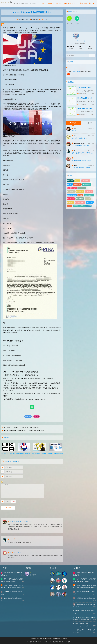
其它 (92, 3)
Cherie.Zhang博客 (14, 372)
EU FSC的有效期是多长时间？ (80, 138)
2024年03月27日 (82, 104)
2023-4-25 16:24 (27, 521)
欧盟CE (59, 3)
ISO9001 (69, 206)
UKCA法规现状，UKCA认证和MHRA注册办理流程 (24, 427)
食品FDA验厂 (71, 192)
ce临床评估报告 (86, 181)
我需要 (74, 131)
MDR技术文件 (80, 199)
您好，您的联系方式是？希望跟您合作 (82, 153)
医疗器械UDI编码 (72, 188)
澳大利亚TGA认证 (89, 195)
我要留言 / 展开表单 (10, 461)
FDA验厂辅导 (71, 199)
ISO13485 (67, 5)
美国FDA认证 (89, 192)
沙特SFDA (76, 5)
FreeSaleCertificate (72, 195)
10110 (92, 104)
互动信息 (73, 123)
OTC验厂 (70, 184)
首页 (43, 3)
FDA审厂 (88, 206)
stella (10, 539)
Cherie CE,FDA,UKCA (14, 521)
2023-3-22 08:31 (18, 539)
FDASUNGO (34, 19)
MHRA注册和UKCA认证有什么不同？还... (83, 160)
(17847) (45, 19)
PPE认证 (80, 195)
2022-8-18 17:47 (17, 552)
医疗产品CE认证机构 (79, 206)
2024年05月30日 (82, 94)
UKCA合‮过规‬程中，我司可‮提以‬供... (82, 146)
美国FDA (51, 5)
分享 (32, 407)
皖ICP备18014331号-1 (38, 642)
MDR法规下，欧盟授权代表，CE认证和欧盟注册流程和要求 (27, 430)
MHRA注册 (28, 416)
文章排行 (88, 123)
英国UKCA (84, 5)
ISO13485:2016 (82, 188)
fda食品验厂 (70, 202)
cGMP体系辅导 (87, 184)
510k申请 (88, 199)
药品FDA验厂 (77, 184)
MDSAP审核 (90, 202)
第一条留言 (33, 575)
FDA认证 (77, 181)
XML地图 (30, 642)
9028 (92, 115)
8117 (92, 94)
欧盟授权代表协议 (80, 202)
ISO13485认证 (80, 192)
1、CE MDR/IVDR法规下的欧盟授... (82, 168)
